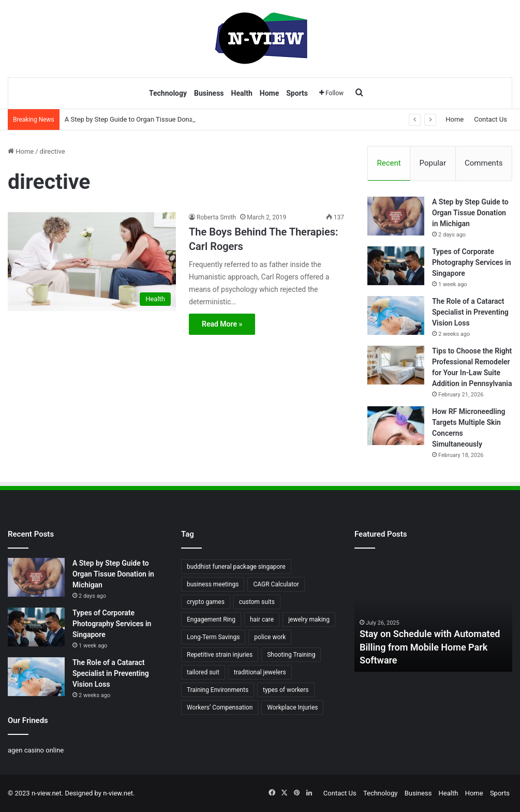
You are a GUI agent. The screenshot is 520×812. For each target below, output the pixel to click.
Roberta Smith (216, 217)
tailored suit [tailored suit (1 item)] (203, 672)
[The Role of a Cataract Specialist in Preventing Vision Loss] (396, 315)
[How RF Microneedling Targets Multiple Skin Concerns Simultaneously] (396, 426)
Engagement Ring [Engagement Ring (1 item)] (211, 619)
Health (242, 93)
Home (269, 93)
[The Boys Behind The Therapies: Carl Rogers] (92, 261)
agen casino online (36, 750)
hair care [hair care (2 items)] (262, 619)
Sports (297, 93)
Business (209, 93)
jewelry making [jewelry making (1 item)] (309, 619)
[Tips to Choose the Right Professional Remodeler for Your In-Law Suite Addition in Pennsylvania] (396, 365)
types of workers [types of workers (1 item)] (286, 690)
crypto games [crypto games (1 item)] (206, 602)
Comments (484, 163)
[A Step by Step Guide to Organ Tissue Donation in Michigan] (396, 216)
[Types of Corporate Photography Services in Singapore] (396, 266)
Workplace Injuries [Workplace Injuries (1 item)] (292, 707)
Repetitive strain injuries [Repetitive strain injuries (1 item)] (220, 655)
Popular (433, 163)
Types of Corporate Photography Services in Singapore (471, 262)
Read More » (222, 324)
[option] (433, 615)
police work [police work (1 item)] (270, 637)
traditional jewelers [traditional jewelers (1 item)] (260, 672)
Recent (389, 163)
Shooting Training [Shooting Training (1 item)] (291, 655)
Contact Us (491, 119)
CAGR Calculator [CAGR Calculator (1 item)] (276, 584)
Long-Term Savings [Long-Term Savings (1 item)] (213, 637)
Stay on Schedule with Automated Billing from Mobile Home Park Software (430, 647)
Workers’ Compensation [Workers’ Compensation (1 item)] (220, 707)
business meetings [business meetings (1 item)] (213, 584)
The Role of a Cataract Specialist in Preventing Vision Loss (470, 312)
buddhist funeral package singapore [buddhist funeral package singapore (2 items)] (236, 567)
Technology (168, 93)
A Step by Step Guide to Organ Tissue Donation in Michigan (153, 119)
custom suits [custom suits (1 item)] (257, 602)
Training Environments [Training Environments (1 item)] (218, 690)
